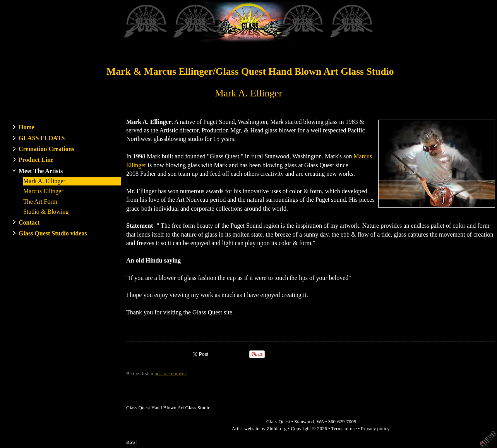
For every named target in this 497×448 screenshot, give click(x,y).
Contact (29, 222)
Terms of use (344, 429)
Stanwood (304, 422)
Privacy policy (375, 429)
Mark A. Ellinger (44, 181)
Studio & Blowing (46, 212)
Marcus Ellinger (43, 191)
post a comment (170, 374)
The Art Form (40, 202)
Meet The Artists (41, 171)
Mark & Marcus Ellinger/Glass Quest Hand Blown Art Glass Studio (250, 71)
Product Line (36, 160)
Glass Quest (278, 422)
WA (320, 422)
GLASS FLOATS (42, 138)
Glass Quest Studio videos (53, 233)
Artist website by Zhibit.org (259, 429)
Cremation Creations (46, 149)
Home (27, 127)
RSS (131, 442)
